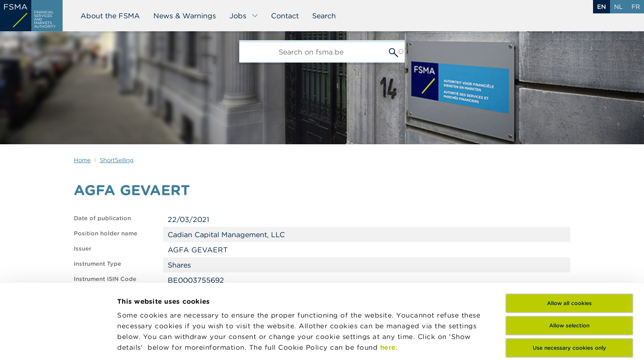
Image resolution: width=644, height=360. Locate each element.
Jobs (244, 16)
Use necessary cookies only (569, 274)
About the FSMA (110, 16)
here (388, 273)
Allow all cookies (569, 229)
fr (636, 7)
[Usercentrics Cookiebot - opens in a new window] (58, 343)
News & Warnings (185, 16)
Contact (285, 16)
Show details (140, 342)
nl (619, 7)
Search (324, 16)
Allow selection (569, 251)
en (602, 7)
